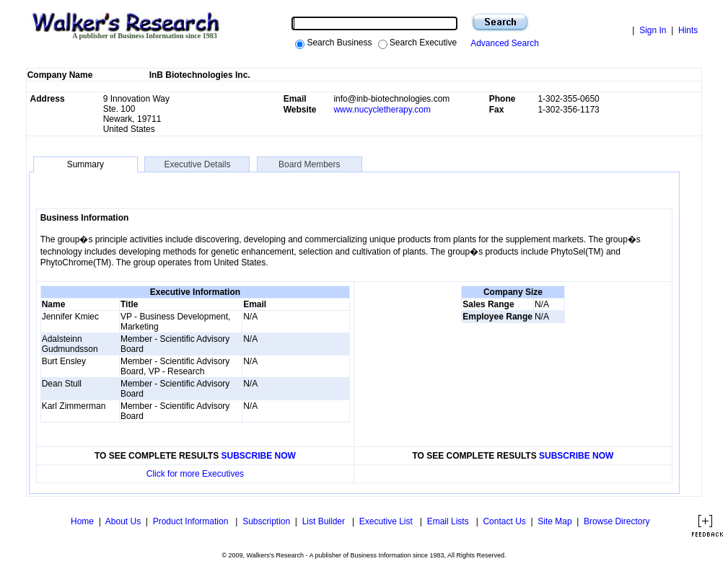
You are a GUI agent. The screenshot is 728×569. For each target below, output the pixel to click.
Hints (688, 30)
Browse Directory (617, 521)
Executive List (387, 521)
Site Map (554, 521)
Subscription (266, 521)
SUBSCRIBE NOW (259, 456)
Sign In (653, 30)
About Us (123, 521)
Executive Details (197, 164)
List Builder (325, 521)
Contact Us (504, 521)
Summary (85, 164)
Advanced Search (503, 43)
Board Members (310, 164)
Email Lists (449, 521)
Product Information (192, 521)
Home (81, 521)
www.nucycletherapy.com (382, 110)
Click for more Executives (195, 474)
